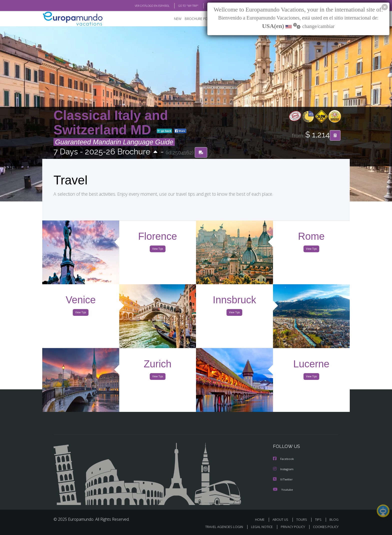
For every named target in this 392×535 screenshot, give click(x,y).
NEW (173, 19)
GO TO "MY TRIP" (180, 6)
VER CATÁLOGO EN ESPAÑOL (141, 6)
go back (164, 131)
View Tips (157, 250)
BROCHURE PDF (194, 19)
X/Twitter (283, 479)
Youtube (283, 489)
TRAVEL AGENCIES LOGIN (219, 527)
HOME (262, 519)
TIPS (319, 519)
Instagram (284, 469)
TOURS (303, 519)
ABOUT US (282, 519)
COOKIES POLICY (325, 527)
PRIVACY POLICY (291, 527)
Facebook (284, 459)
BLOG (204, 6)
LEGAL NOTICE (258, 527)
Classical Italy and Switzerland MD (111, 123)
